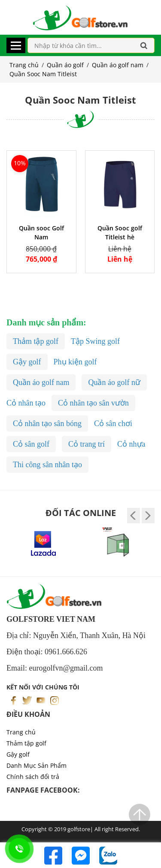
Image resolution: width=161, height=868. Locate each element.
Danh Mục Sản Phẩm (36, 765)
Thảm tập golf (26, 743)
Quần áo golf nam (118, 65)
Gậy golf (18, 754)
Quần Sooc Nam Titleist (43, 74)
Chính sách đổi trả (33, 777)
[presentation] (134, 516)
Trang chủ (24, 65)
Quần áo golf (65, 65)
